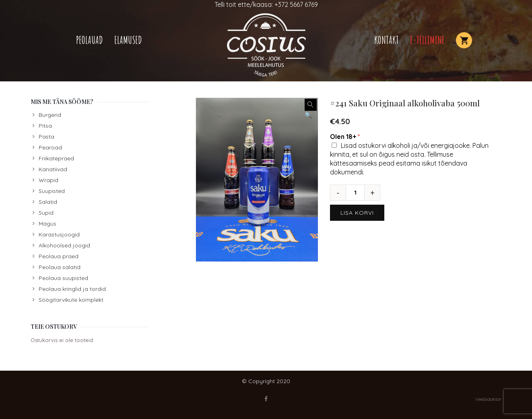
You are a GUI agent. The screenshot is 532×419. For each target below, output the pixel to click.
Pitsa (45, 126)
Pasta (46, 137)
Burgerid (50, 115)
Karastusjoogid (59, 234)
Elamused (128, 40)
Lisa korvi (357, 213)
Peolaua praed (59, 256)
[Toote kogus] (358, 193)
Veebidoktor (488, 399)
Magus (47, 224)
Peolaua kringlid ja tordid (72, 289)
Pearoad (50, 147)
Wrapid (48, 180)
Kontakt (387, 40)
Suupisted (52, 191)
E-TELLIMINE (427, 40)
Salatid (48, 202)
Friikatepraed (56, 158)
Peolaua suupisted (63, 278)
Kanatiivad (53, 169)
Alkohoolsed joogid (64, 245)
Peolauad (90, 40)
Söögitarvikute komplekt (71, 300)
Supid (46, 213)
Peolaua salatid (60, 267)
